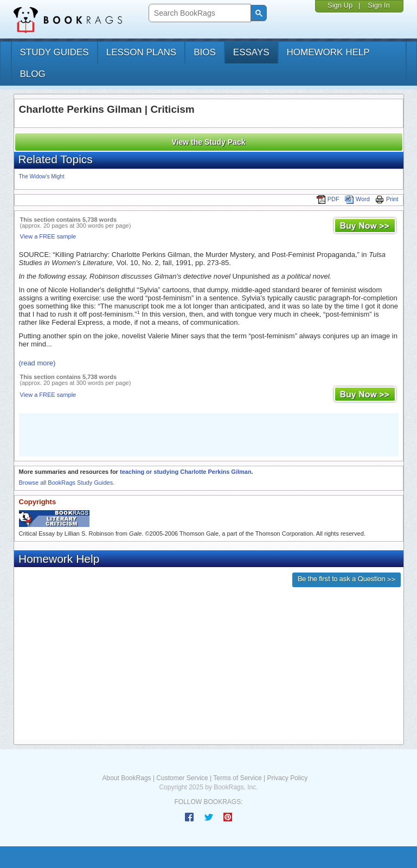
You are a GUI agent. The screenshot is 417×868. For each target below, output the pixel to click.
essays (251, 52)
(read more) (37, 363)
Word (357, 199)
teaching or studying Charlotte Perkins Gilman (186, 472)
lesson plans (141, 52)
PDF (328, 199)
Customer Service (182, 778)
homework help (328, 52)
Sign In (378, 5)
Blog (33, 74)
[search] (199, 13)
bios (205, 52)
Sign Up (340, 5)
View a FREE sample (48, 236)
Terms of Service (237, 778)
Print (387, 199)
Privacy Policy (287, 778)
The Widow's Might (42, 176)
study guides (54, 52)
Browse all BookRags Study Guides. (67, 483)
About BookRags (127, 778)
